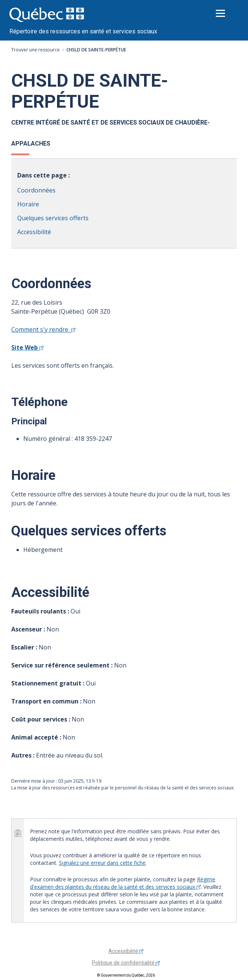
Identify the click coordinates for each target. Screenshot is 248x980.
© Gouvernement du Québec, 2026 (126, 975)
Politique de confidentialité (126, 963)
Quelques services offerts (53, 218)
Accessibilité (34, 232)
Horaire (28, 204)
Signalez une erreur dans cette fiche (102, 863)
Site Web (27, 347)
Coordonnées (36, 190)
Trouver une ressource (35, 50)
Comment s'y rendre (43, 329)
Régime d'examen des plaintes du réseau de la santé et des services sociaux (123, 883)
